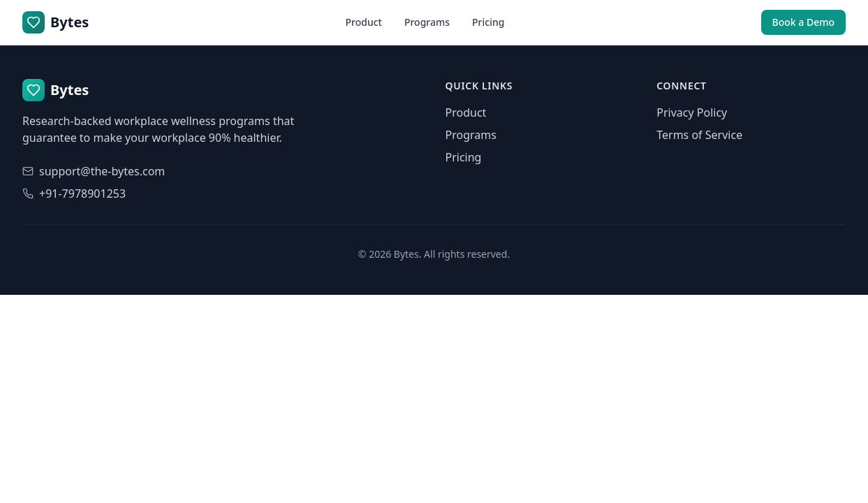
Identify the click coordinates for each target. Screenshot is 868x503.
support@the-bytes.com (102, 171)
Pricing (488, 22)
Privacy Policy (692, 112)
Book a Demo (803, 22)
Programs (427, 22)
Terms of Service (699, 135)
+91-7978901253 (82, 194)
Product (363, 22)
